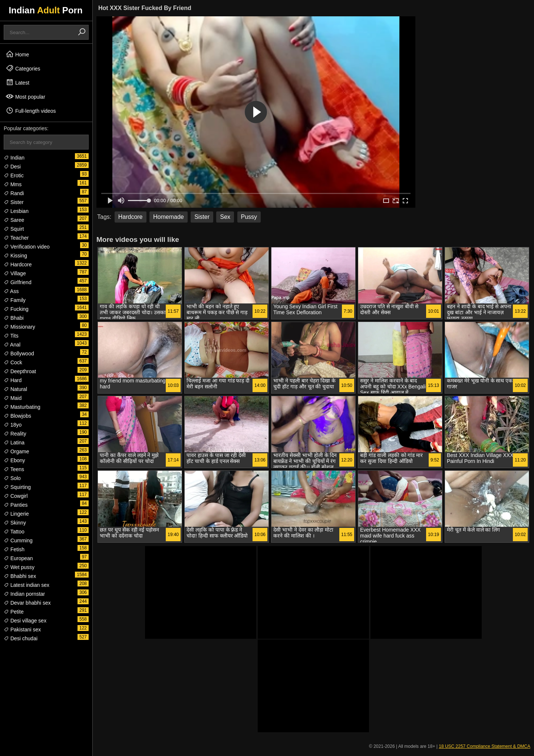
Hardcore (18, 264)
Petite (14, 612)
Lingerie (16, 514)
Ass (11, 291)
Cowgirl (16, 496)
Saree (14, 220)
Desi (12, 167)
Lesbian (16, 211)
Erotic (14, 175)
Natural (15, 389)
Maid (13, 398)
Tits (11, 336)
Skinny (15, 523)
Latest (17, 82)
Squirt (14, 229)
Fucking (16, 309)
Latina (14, 443)
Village (15, 273)
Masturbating (22, 407)
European (18, 558)
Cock (13, 362)
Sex (225, 217)
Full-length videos (31, 111)
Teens (14, 469)
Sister (14, 202)
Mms (13, 184)
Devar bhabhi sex (27, 603)
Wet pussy (19, 567)
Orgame (16, 451)
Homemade (169, 217)
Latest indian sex (27, 585)
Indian (14, 158)
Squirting (17, 487)
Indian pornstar (24, 594)
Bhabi (14, 318)
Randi (14, 193)
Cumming (18, 540)
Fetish (14, 549)
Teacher (16, 238)
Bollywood (19, 354)
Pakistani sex (22, 630)
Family (15, 300)
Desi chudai (21, 638)
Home (17, 54)
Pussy (249, 217)
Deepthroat (20, 371)
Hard (13, 380)
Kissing (15, 256)
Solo (12, 478)
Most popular (25, 96)
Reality (15, 434)
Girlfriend (18, 282)
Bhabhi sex (20, 576)
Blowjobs (17, 416)
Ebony (14, 460)
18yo (13, 425)
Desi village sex (25, 621)
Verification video (27, 247)
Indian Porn (45, 10)
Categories (23, 68)
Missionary (19, 327)
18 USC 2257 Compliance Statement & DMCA (484, 746)
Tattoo (14, 532)
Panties (16, 505)
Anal (12, 345)
